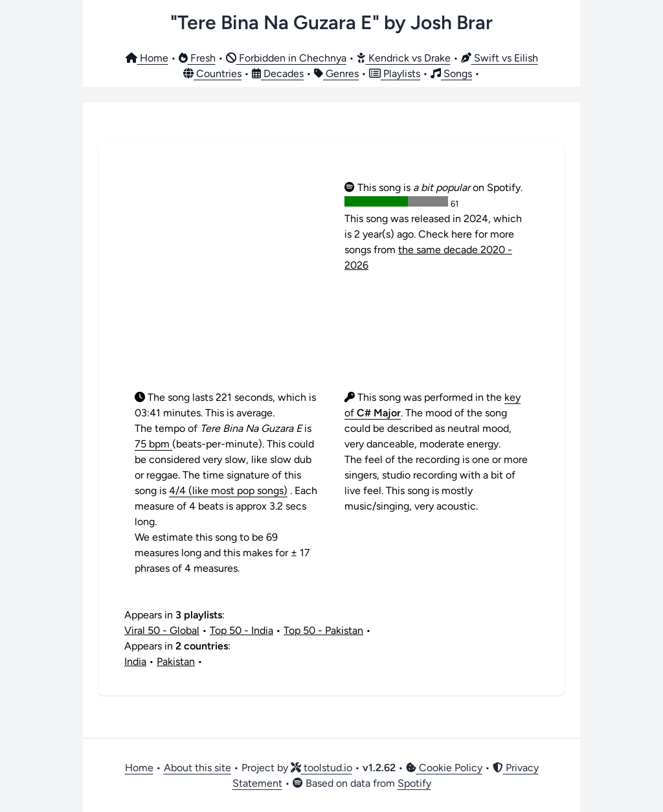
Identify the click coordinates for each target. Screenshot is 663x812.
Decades (278, 73)
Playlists (395, 73)
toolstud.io (321, 768)
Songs (451, 73)
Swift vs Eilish (500, 58)
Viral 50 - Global (162, 630)
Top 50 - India (242, 630)
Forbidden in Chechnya (286, 58)
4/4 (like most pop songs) (228, 491)
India (135, 661)
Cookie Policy (444, 768)
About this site (197, 768)
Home (147, 58)
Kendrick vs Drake (404, 58)
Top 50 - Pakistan (323, 630)
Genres (336, 73)
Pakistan (176, 661)
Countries (212, 73)
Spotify (414, 783)
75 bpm (153, 444)
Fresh (197, 58)
